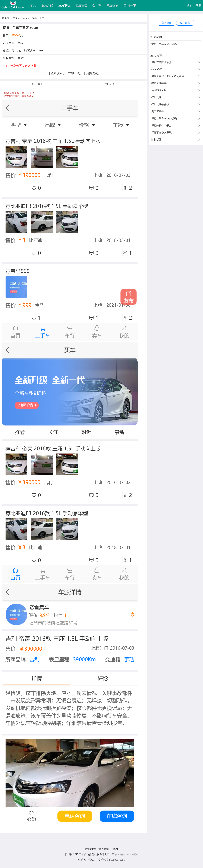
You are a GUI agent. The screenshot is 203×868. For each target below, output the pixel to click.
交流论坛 (81, 5)
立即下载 (74, 73)
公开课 (97, 5)
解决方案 (47, 5)
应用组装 (185, 23)
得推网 (69, 854)
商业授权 (112, 5)
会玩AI (114, 849)
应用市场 (64, 5)
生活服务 (25, 18)
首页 (33, 5)
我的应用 (167, 23)
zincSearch (104, 849)
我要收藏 (92, 73)
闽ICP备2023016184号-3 (127, 854)
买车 (34, 18)
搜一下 (130, 6)
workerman (91, 849)
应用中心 (13, 18)
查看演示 (57, 73)
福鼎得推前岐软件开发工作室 (98, 854)
